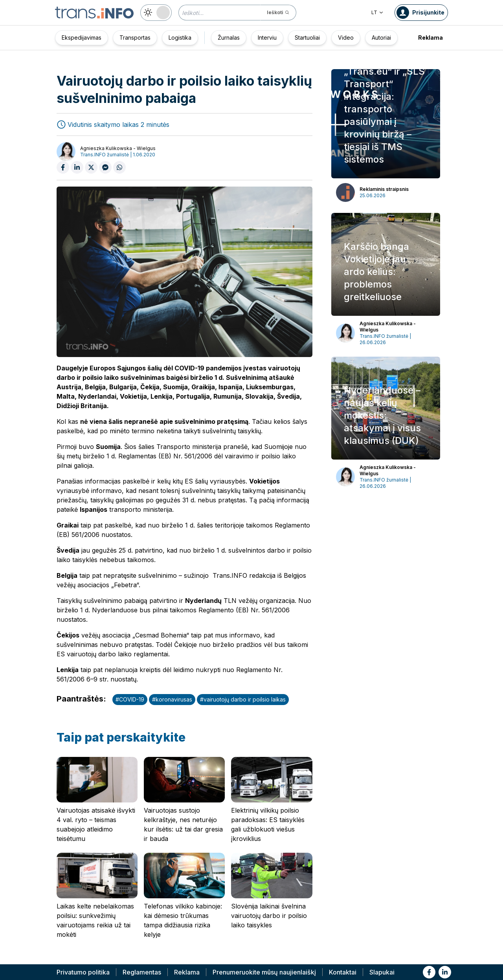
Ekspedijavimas (82, 38)
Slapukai (382, 972)
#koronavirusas (172, 699)
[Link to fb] (429, 972)
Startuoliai (307, 38)
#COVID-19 (130, 699)
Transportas (135, 38)
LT (377, 12)
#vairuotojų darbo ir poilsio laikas (243, 699)
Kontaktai (343, 972)
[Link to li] (445, 972)
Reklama (430, 38)
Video (346, 38)
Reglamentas (142, 972)
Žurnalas (229, 38)
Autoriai (381, 38)
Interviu (267, 38)
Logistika (180, 38)
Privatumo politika (83, 972)
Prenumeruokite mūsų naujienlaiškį (264, 972)
